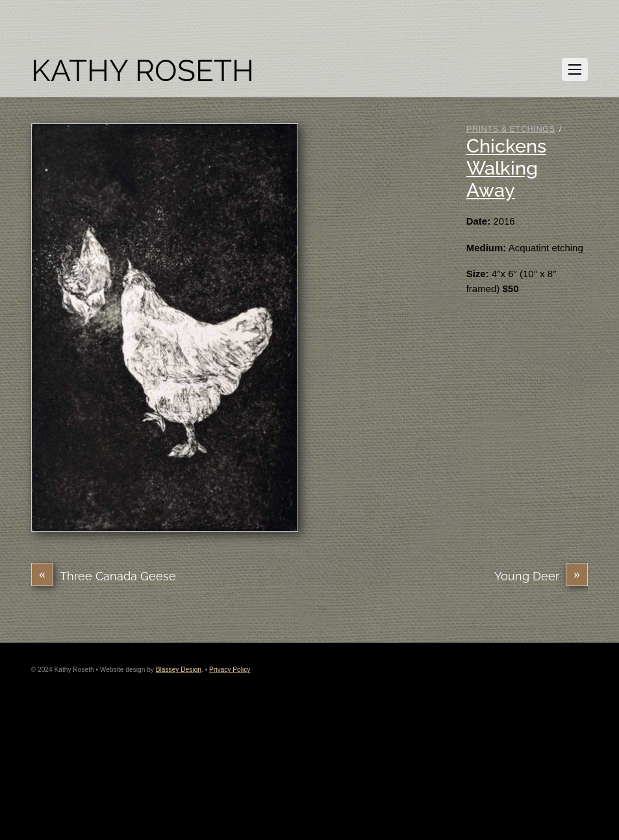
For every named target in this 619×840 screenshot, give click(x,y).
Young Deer (541, 576)
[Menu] (575, 69)
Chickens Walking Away (506, 168)
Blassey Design (179, 670)
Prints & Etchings (511, 129)
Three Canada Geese (104, 576)
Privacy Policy (230, 670)
